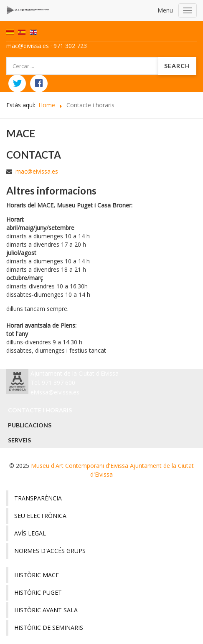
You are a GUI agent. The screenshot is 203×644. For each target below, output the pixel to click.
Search (177, 66)
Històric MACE (37, 575)
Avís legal (30, 533)
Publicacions (30, 425)
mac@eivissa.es (37, 171)
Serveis (19, 440)
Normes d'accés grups (50, 551)
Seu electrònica (40, 516)
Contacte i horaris (40, 410)
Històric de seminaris (49, 628)
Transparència (38, 498)
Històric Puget (38, 592)
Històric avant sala (46, 610)
